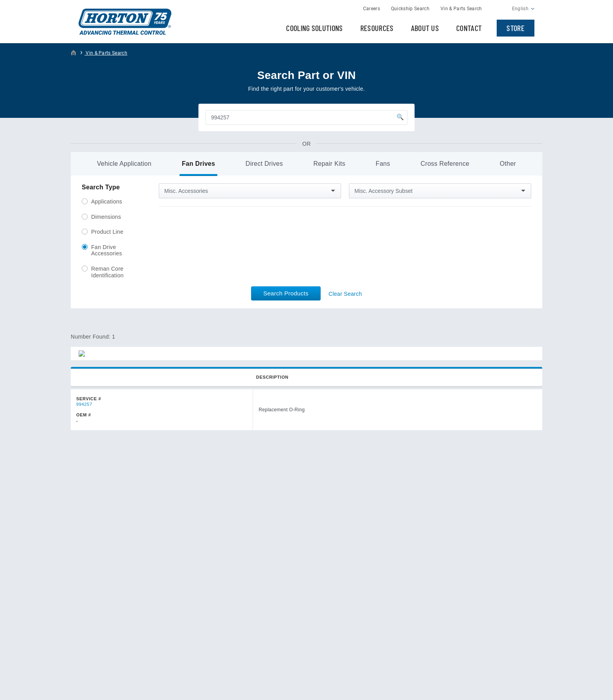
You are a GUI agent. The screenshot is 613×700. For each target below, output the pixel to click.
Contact (469, 28)
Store (516, 28)
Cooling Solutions (314, 28)
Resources (377, 28)
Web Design (497, 687)
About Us (425, 28)
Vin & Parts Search (106, 53)
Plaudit (526, 687)
